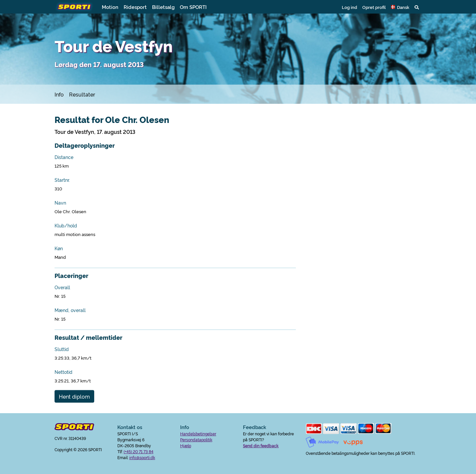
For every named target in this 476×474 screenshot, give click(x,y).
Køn (59, 248)
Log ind (349, 7)
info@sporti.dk (142, 457)
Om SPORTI (193, 7)
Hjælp (186, 445)
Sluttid (62, 349)
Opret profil (374, 7)
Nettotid (63, 372)
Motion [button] (110, 7)
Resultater (82, 94)
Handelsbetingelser (198, 434)
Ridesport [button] (135, 7)
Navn (60, 203)
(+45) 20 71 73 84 (139, 451)
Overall (62, 287)
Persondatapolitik (196, 439)
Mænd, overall (70, 310)
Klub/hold (66, 225)
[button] (400, 7)
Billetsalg (163, 7)
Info (59, 94)
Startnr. (62, 180)
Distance (64, 157)
